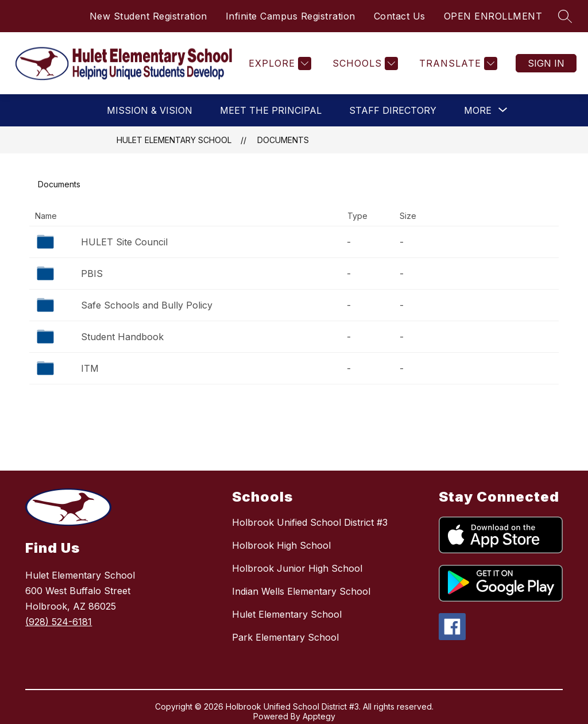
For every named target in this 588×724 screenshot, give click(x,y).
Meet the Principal (271, 110)
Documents (283, 140)
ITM (90, 368)
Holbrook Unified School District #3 (310, 522)
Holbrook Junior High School (297, 568)
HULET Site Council (124, 242)
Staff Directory (393, 110)
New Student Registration (148, 16)
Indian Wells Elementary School (301, 591)
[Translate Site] (457, 63)
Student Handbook (122, 337)
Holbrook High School (281, 545)
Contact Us (400, 16)
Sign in (546, 63)
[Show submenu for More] (478, 110)
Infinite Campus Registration (291, 16)
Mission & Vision (150, 110)
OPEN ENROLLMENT (493, 16)
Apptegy (319, 716)
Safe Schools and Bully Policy (147, 305)
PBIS (92, 274)
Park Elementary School (285, 637)
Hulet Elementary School (174, 140)
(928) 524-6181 (59, 622)
